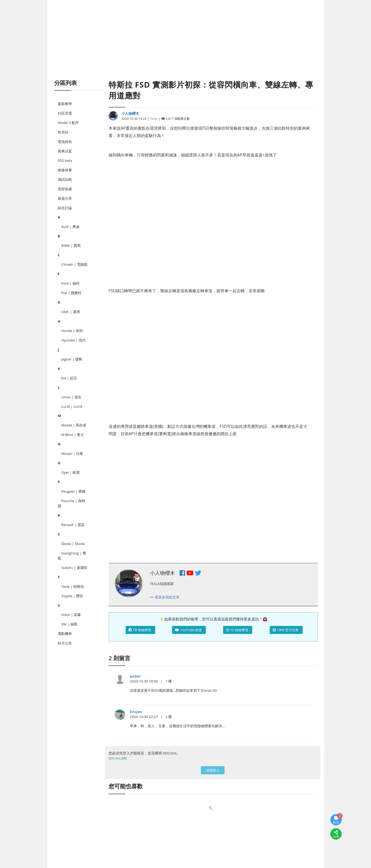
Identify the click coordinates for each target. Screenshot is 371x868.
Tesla (154, 119)
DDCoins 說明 (118, 758)
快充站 (63, 132)
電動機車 (65, 633)
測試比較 (65, 179)
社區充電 (65, 113)
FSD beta (65, 160)
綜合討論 (65, 208)
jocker (135, 676)
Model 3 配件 (68, 123)
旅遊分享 (65, 198)
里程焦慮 (65, 189)
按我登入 (213, 770)
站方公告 (65, 643)
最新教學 (65, 104)
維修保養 (65, 170)
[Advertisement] (185, 45)
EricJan (136, 712)
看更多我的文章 (167, 597)
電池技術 (65, 142)
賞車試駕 (65, 151)
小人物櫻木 (130, 113)
